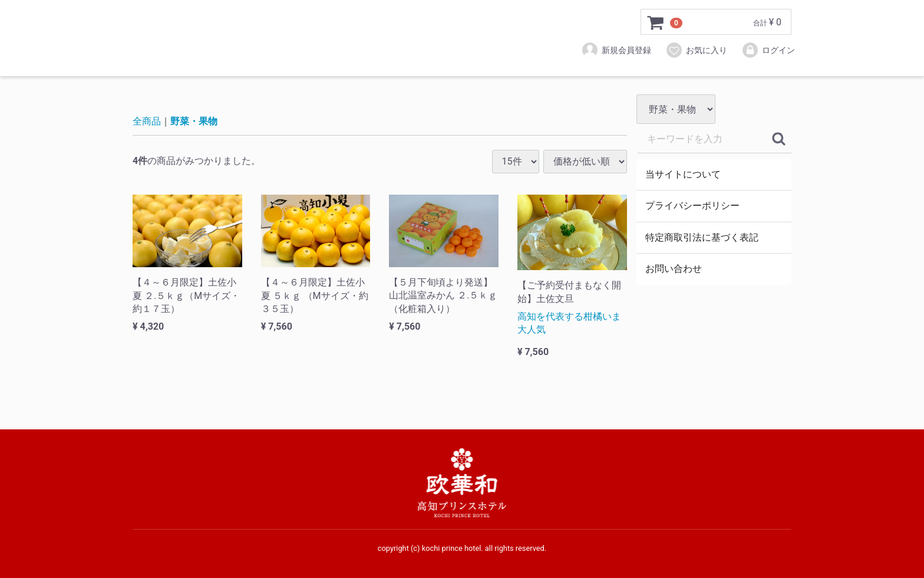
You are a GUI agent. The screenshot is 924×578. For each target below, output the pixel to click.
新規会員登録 (616, 50)
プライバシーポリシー (692, 206)
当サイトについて (683, 174)
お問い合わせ (674, 269)
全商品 (147, 121)
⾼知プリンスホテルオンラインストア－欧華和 (271, 38)
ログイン (768, 50)
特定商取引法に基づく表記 (702, 237)
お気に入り (696, 50)
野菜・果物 (194, 121)
